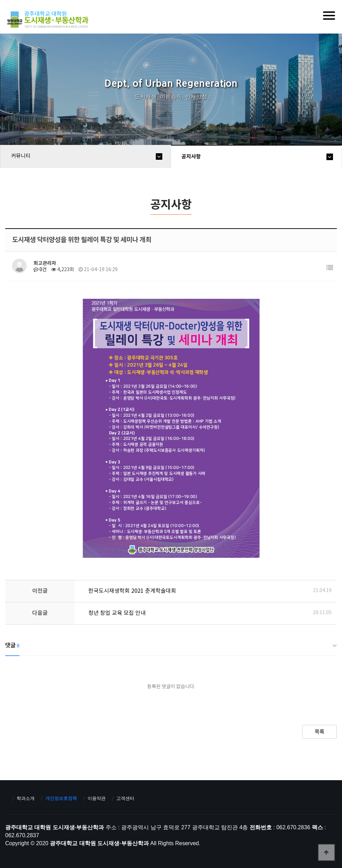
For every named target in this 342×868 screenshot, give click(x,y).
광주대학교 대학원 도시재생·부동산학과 (49, 20)
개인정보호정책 (61, 798)
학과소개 (26, 798)
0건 (40, 270)
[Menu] (329, 16)
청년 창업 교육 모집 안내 (117, 613)
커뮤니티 (21, 156)
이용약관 (97, 798)
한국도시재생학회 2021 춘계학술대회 (132, 591)
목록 (319, 732)
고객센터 (125, 798)
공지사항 (191, 157)
